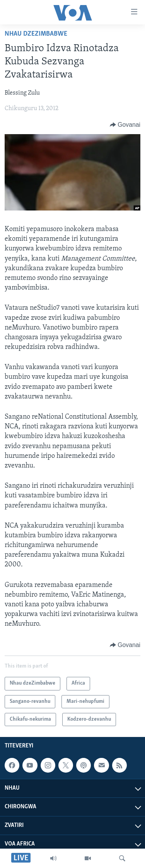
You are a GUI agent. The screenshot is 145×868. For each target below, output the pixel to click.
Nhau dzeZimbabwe (36, 34)
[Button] (125, 125)
